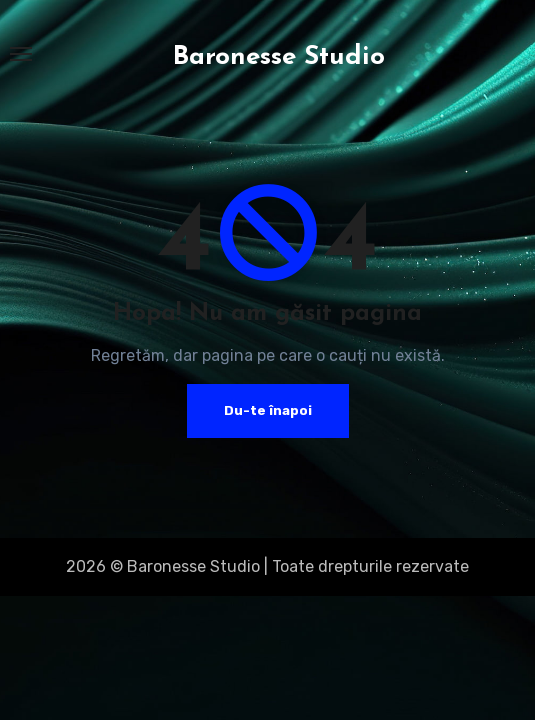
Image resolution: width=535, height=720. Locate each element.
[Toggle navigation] (21, 54)
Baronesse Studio (279, 57)
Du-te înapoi (268, 410)
